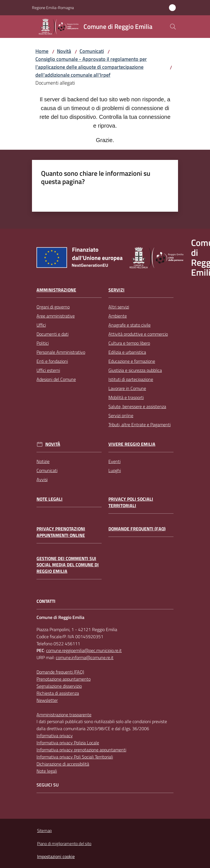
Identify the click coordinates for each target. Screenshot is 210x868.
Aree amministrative (56, 316)
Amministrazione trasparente (64, 715)
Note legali (50, 499)
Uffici (41, 325)
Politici (43, 343)
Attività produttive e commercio (138, 334)
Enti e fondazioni (52, 361)
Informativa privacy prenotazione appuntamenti (81, 750)
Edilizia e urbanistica (127, 352)
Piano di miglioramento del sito (64, 844)
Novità (64, 51)
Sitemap (44, 831)
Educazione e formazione (132, 361)
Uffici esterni (48, 370)
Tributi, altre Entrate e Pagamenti (140, 425)
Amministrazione (56, 290)
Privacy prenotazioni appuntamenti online (61, 532)
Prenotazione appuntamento (64, 679)
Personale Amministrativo (61, 352)
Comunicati (92, 51)
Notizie (43, 461)
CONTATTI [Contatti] (46, 601)
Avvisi (42, 479)
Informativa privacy (55, 736)
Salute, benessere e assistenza (137, 406)
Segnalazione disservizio (59, 686)
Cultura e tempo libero (129, 343)
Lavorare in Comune (127, 388)
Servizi (116, 290)
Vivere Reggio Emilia (132, 444)
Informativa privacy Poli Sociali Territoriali (75, 757)
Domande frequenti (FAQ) (137, 529)
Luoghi (115, 470)
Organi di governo (53, 307)
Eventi (114, 461)
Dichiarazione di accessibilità (63, 764)
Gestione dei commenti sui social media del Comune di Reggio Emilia (68, 565)
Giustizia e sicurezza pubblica (135, 370)
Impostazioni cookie (56, 856)
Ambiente (118, 316)
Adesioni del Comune (56, 379)
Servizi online (121, 415)
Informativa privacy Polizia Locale (68, 743)
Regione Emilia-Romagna (53, 7)
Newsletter (47, 700)
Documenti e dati (52, 334)
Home (42, 51)
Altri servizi (119, 307)
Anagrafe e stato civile (129, 325)
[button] (173, 27)
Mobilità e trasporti (126, 397)
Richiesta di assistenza (58, 693)
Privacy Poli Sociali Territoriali (131, 502)
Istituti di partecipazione (131, 379)
